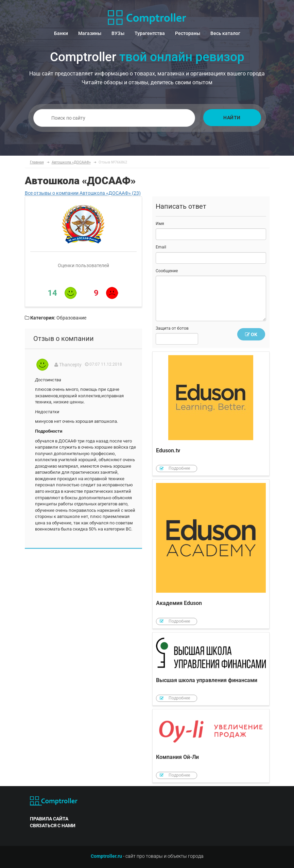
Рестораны (188, 33)
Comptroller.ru (106, 856)
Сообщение (167, 271)
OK (251, 334)
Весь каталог (225, 33)
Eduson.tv (211, 414)
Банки (61, 33)
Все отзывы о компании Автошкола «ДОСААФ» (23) (83, 193)
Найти (232, 118)
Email (161, 247)
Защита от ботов (172, 328)
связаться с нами (53, 826)
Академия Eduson (211, 554)
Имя (160, 224)
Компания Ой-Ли (211, 746)
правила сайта (49, 819)
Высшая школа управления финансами (211, 669)
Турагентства (150, 33)
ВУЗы (118, 33)
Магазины (90, 33)
